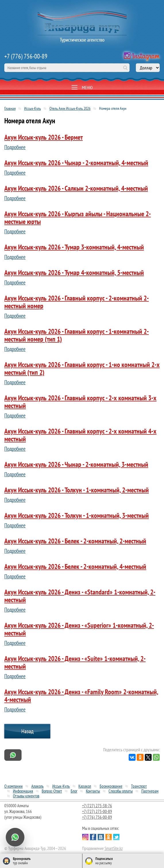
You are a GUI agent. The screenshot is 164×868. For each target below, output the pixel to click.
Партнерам (150, 791)
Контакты (93, 791)
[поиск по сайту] (67, 68)
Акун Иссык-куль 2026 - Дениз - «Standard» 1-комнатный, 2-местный (80, 596)
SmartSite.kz (114, 848)
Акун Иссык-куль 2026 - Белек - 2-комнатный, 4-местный (75, 566)
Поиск (125, 68)
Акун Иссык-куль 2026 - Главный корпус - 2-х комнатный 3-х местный (80, 402)
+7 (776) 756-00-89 (26, 56)
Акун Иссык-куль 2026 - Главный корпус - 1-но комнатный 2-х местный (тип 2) (82, 368)
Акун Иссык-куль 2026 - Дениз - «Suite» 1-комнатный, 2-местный (75, 662)
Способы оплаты (121, 791)
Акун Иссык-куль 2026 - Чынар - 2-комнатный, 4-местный (76, 163)
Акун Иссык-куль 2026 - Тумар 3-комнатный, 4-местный (74, 247)
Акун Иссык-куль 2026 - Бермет (44, 137)
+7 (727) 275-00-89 (97, 811)
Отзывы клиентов (26, 796)
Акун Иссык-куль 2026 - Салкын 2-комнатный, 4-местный (76, 188)
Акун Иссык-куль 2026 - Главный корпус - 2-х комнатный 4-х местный (80, 435)
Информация (23, 791)
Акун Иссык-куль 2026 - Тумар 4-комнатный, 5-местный (74, 273)
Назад (27, 731)
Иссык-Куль (32, 108)
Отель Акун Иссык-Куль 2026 (70, 108)
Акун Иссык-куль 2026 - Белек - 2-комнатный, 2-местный (75, 541)
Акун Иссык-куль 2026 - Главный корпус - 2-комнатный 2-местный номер (77, 302)
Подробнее (15, 147)
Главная (10, 108)
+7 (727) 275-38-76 (97, 806)
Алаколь (37, 786)
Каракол (85, 786)
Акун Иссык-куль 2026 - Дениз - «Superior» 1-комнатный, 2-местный (79, 629)
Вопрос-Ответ (52, 791)
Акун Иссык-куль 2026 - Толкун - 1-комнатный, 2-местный (77, 490)
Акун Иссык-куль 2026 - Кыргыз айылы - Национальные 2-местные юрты (78, 218)
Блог (74, 791)
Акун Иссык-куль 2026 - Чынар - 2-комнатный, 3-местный (76, 464)
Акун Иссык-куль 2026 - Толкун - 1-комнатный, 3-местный (77, 515)
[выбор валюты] (148, 68)
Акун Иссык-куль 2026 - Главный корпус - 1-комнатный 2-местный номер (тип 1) (77, 335)
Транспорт (139, 786)
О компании (13, 786)
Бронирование (111, 786)
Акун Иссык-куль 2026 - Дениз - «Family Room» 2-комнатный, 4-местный (81, 696)
